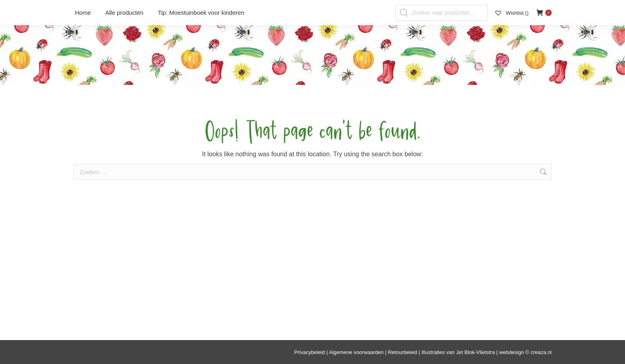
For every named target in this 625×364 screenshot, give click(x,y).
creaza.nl (541, 352)
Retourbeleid (403, 352)
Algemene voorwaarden (356, 352)
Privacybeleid (310, 352)
